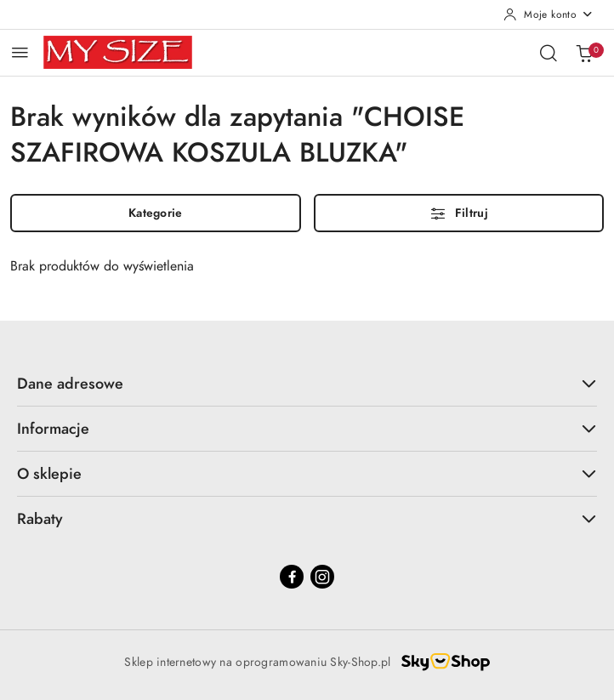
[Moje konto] (549, 14)
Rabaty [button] (307, 518)
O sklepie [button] (307, 473)
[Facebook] (292, 577)
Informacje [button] (307, 428)
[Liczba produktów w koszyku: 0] (584, 53)
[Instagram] (322, 577)
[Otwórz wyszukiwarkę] (549, 53)
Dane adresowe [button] (307, 383)
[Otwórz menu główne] (20, 52)
